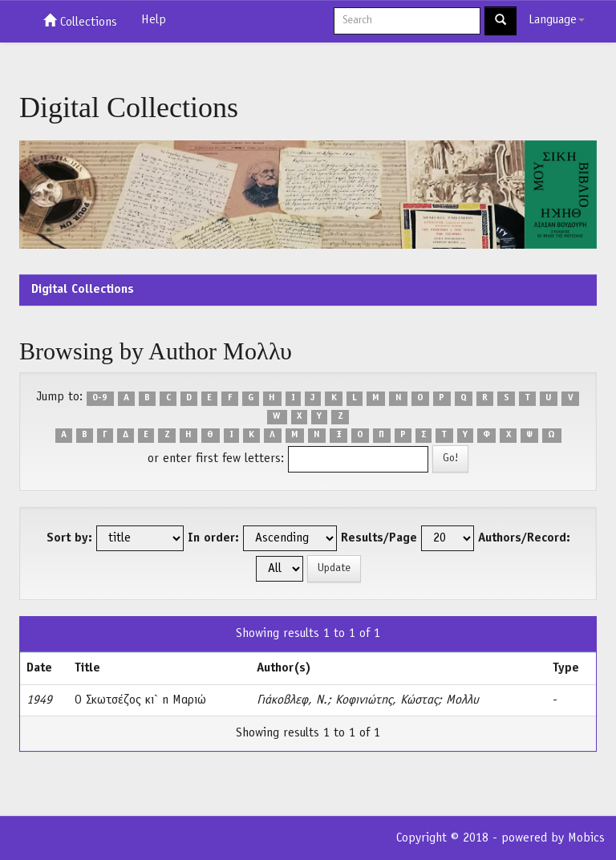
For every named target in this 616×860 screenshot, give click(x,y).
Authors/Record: (524, 538)
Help (154, 20)
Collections (80, 21)
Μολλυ (462, 700)
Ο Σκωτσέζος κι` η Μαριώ (140, 700)
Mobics (586, 838)
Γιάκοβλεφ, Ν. (292, 700)
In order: (213, 538)
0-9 (100, 398)
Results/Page (379, 538)
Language (557, 20)
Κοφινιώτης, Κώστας (387, 700)
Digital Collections (83, 290)
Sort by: (69, 538)
